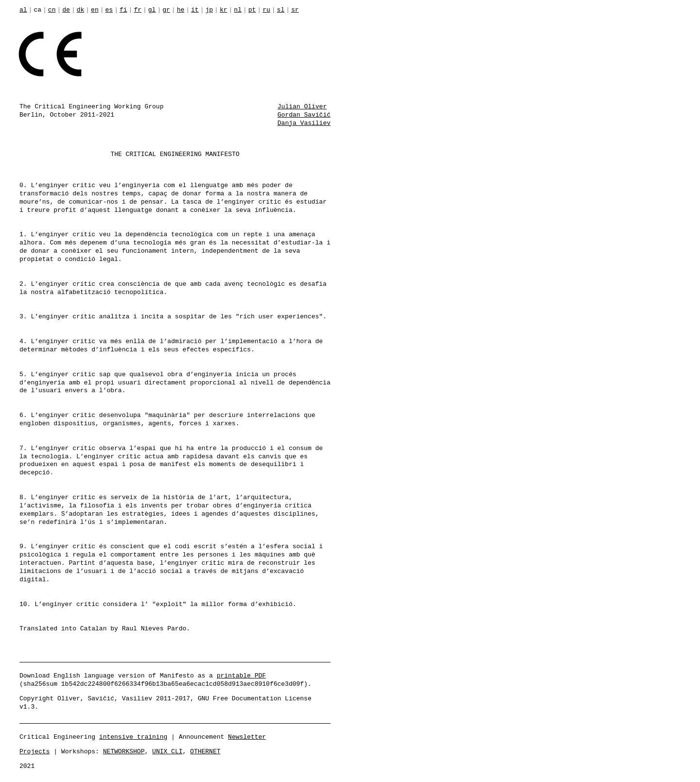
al (23, 10)
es (109, 10)
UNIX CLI (167, 751)
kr (224, 10)
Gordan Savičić (304, 114)
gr (166, 10)
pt (252, 10)
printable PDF (241, 675)
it (195, 10)
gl (152, 10)
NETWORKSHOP (124, 751)
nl (238, 10)
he (181, 10)
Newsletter (247, 736)
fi (123, 10)
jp (209, 10)
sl (281, 10)
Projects (35, 751)
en (95, 10)
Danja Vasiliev (304, 122)
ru (266, 10)
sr (295, 10)
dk (81, 10)
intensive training (133, 736)
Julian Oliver (302, 106)
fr (138, 10)
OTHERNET (205, 751)
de (66, 10)
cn (52, 10)
